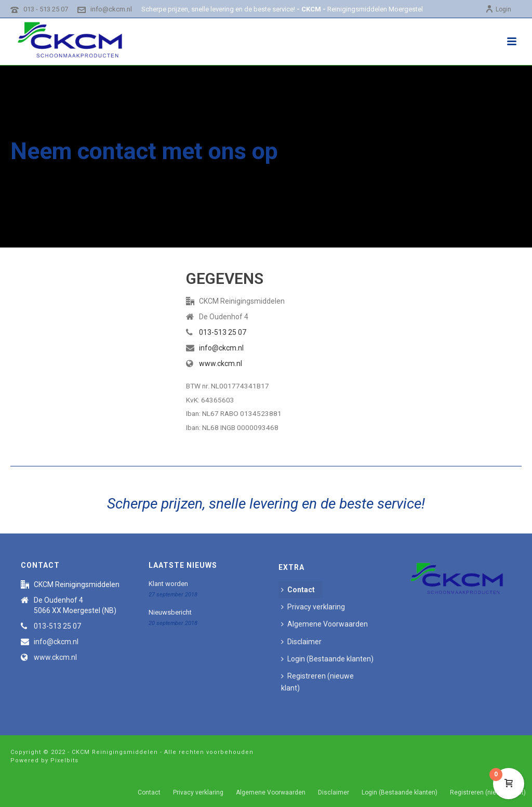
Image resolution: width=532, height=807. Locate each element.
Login (498, 9)
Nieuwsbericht (170, 612)
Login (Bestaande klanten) (327, 659)
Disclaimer (301, 642)
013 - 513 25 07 (46, 9)
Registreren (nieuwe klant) (317, 682)
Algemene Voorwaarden (324, 624)
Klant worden (168, 584)
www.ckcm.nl (221, 363)
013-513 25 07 (223, 332)
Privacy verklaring (313, 607)
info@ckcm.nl (111, 9)
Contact (298, 590)
